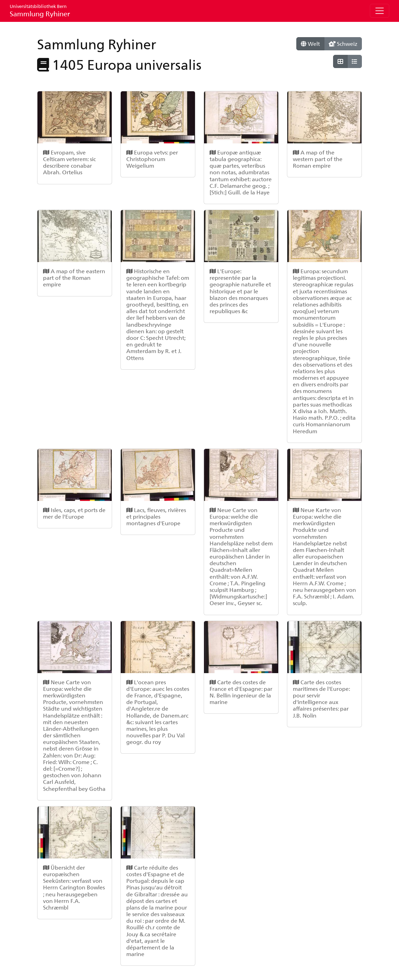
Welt (310, 44)
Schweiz (343, 44)
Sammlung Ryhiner (40, 11)
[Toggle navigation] (380, 11)
